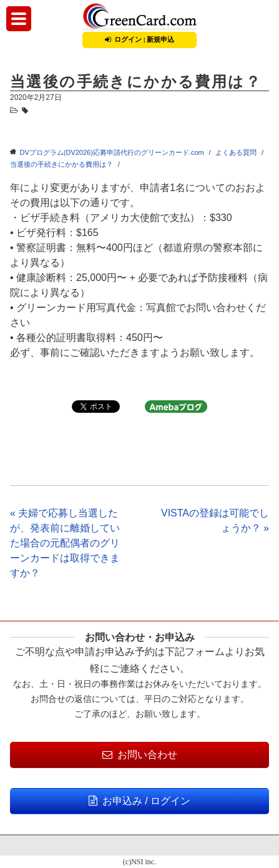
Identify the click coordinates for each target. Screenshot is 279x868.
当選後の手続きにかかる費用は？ (61, 164)
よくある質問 (236, 152)
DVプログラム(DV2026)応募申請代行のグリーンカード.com (112, 152)
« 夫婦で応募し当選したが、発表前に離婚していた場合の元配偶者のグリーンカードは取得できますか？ (65, 543)
